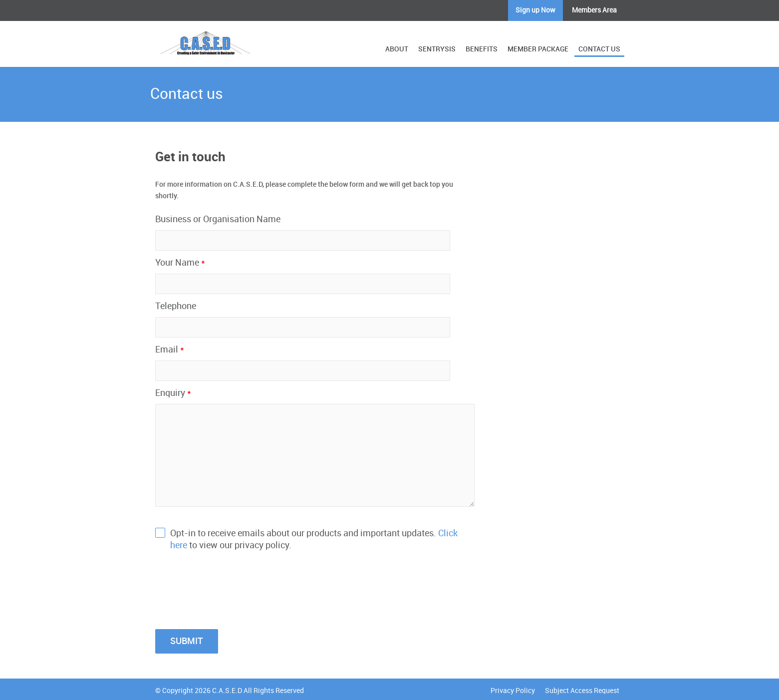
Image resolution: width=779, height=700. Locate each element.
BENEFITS (482, 49)
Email (170, 350)
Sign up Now (535, 10)
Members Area (594, 10)
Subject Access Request (582, 691)
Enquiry (173, 393)
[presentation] (231, 585)
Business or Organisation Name (218, 219)
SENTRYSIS (437, 49)
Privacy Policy (513, 691)
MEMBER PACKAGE (538, 49)
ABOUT (397, 49)
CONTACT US (599, 49)
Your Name (180, 263)
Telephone (176, 306)
